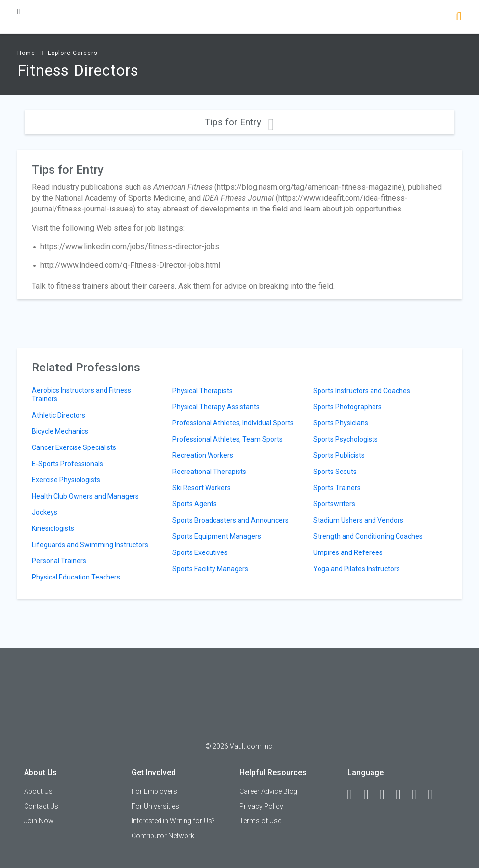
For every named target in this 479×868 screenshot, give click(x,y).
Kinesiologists (53, 528)
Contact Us (41, 806)
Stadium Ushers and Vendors (358, 520)
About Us (38, 791)
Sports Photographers (347, 407)
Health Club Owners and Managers (85, 496)
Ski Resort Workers (201, 488)
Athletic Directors (59, 415)
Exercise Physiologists (66, 480)
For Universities (155, 806)
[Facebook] (354, 795)
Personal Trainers (59, 561)
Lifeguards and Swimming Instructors (90, 545)
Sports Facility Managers (210, 569)
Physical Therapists (202, 391)
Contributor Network (163, 836)
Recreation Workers (203, 455)
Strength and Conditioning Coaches (368, 536)
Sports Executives (200, 552)
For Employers (154, 791)
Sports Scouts (335, 472)
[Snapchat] (435, 795)
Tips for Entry (239, 122)
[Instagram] (403, 795)
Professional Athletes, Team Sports (227, 439)
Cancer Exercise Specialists (74, 447)
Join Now (39, 821)
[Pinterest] (419, 795)
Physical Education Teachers (76, 577)
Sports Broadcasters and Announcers (230, 520)
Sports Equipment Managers (217, 536)
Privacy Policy (261, 806)
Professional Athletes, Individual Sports (233, 423)
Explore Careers (73, 53)
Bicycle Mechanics (60, 431)
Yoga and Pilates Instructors (357, 569)
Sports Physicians (341, 423)
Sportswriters (334, 504)
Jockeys (45, 512)
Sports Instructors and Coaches (362, 391)
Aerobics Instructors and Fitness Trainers (81, 395)
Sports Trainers (337, 488)
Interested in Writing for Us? (173, 821)
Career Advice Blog (268, 791)
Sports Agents (195, 504)
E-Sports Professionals (67, 464)
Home (26, 53)
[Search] (459, 17)
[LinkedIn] (371, 795)
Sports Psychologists (346, 439)
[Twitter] (387, 795)
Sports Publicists (339, 455)
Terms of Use (260, 821)
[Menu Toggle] (19, 12)
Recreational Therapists (209, 472)
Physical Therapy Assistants (216, 407)
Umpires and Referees (348, 552)
